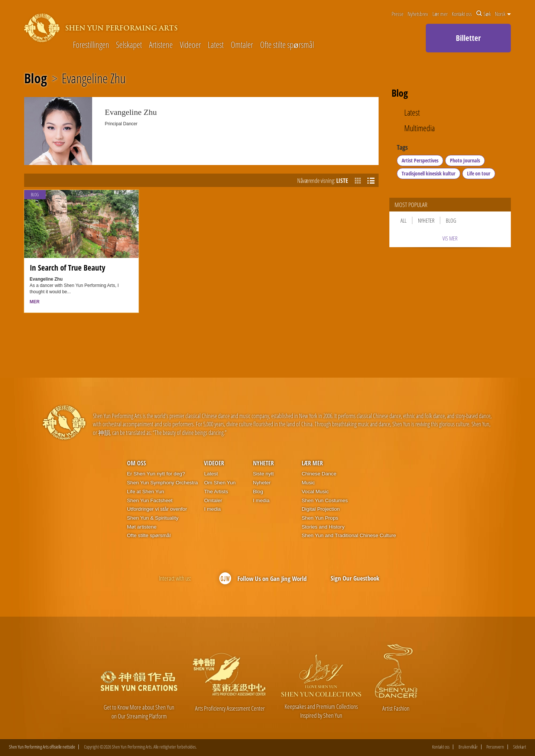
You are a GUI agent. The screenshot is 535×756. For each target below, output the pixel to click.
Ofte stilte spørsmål (287, 45)
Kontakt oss (462, 14)
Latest (216, 45)
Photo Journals (465, 160)
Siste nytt (263, 474)
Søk (484, 14)
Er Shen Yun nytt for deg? (156, 474)
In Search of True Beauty (67, 267)
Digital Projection (321, 509)
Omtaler (242, 45)
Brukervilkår (468, 747)
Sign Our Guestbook (355, 578)
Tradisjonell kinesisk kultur (429, 173)
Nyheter (426, 220)
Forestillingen (91, 45)
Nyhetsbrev (418, 14)
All (403, 220)
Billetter (468, 38)
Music (308, 483)
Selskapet (129, 45)
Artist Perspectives (420, 160)
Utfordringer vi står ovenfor (157, 509)
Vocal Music (315, 492)
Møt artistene (142, 527)
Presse (398, 14)
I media (212, 509)
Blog (35, 78)
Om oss (137, 463)
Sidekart (520, 747)
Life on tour (479, 173)
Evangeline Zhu (94, 78)
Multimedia (419, 128)
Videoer (190, 45)
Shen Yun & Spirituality (153, 518)
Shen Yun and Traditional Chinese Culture (349, 535)
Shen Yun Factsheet (150, 500)
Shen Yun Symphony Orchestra (163, 483)
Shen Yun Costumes (325, 500)
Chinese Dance (319, 474)
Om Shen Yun (220, 483)
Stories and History (323, 527)
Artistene (161, 45)
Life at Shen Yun (146, 492)
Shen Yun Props (320, 518)
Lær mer (440, 14)
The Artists (216, 492)
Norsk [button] (503, 14)
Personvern (495, 747)
